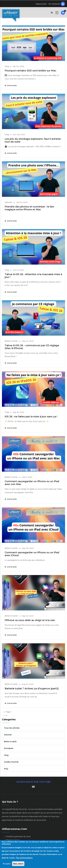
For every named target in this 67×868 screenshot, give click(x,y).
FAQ (6, 769)
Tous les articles (12, 728)
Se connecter (54, 4)
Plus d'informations (24, 858)
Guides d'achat (11, 762)
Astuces (8, 202)
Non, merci (18, 864)
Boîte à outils (11, 341)
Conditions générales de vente (18, 837)
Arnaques (9, 748)
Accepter (7, 864)
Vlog (7, 66)
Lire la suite (11, 85)
